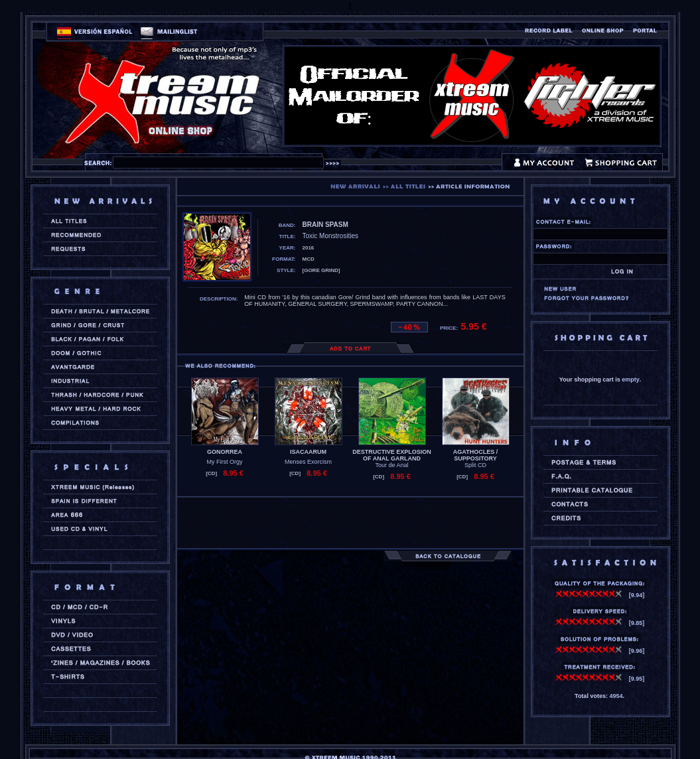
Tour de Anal (391, 465)
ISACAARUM (308, 452)
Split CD (475, 465)
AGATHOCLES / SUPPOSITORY (475, 455)
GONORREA (225, 452)
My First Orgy (225, 462)
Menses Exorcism (308, 462)
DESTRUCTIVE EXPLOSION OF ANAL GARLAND (392, 455)
